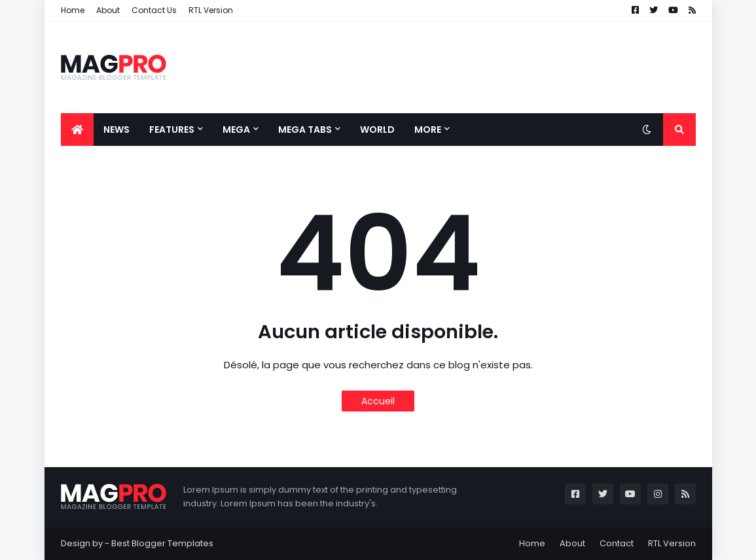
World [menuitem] (377, 130)
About (108, 10)
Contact (617, 543)
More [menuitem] (428, 130)
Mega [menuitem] (236, 130)
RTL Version (211, 10)
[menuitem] (77, 130)
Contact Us (154, 10)
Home (73, 10)
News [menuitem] (117, 130)
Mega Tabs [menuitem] (305, 130)
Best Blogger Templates (162, 543)
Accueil (378, 401)
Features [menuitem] (172, 130)
